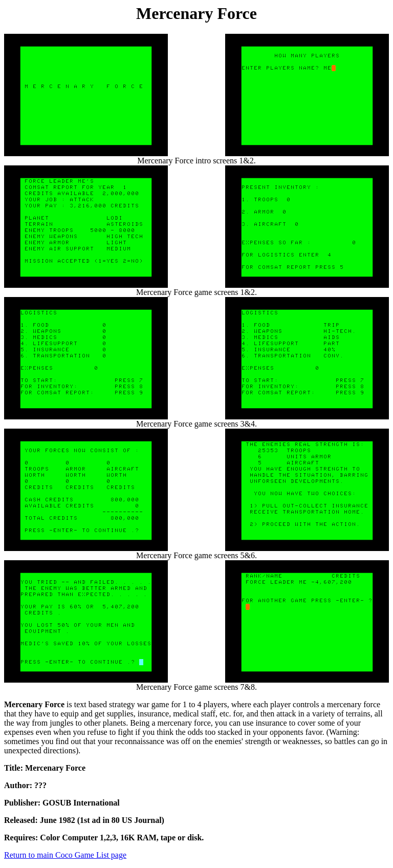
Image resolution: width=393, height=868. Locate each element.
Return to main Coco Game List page (65, 855)
